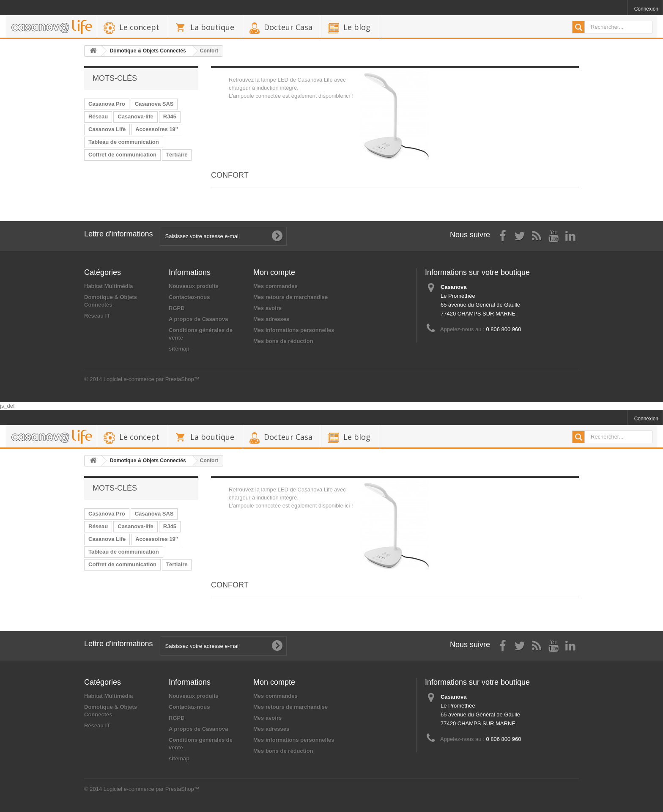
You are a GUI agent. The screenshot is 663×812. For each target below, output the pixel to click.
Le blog (357, 27)
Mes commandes (275, 286)
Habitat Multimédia (109, 286)
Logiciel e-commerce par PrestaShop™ (152, 379)
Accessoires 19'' (157, 129)
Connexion (646, 9)
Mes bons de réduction (283, 341)
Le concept (139, 27)
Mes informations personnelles (294, 330)
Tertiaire (177, 155)
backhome (52, 27)
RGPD (177, 308)
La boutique (212, 27)
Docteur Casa (288, 27)
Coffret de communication (122, 155)
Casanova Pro (107, 104)
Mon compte (274, 272)
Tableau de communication (124, 142)
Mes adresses (271, 319)
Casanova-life (136, 117)
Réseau (98, 117)
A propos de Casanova (198, 319)
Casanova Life (107, 129)
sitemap (179, 349)
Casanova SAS (154, 104)
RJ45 (170, 117)
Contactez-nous (189, 297)
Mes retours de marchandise (290, 297)
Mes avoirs (267, 308)
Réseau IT (97, 316)
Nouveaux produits (194, 286)
